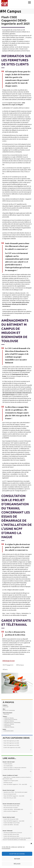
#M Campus (20, 665)
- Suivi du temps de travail (9, 794)
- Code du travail (8, 718)
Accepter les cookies (17, 854)
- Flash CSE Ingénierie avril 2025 (11, 745)
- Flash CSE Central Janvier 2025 (11, 806)
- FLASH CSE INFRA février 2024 (11, 836)
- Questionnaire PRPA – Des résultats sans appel (15, 792)
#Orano (5, 670)
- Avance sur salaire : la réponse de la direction (14, 768)
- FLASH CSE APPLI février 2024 (11, 834)
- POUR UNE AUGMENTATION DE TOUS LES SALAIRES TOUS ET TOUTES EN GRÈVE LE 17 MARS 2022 (17, 839)
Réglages (17, 864)
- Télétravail (7, 726)
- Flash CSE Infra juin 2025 (9, 798)
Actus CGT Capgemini (9, 710)
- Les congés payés (8, 766)
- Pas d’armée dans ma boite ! (10, 808)
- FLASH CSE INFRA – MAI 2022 (11, 825)
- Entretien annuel (7, 783)
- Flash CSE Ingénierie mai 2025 (11, 743)
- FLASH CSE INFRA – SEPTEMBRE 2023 (13, 809)
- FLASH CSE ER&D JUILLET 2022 (11, 823)
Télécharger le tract (8, 661)
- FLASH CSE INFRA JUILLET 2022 (11, 769)
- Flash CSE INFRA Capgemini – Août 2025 (13, 796)
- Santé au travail (8, 724)
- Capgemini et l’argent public (10, 781)
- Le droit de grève (7, 764)
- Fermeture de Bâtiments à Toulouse (12, 833)
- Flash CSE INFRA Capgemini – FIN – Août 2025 (15, 784)
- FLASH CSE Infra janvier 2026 (10, 819)
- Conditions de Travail (10, 720)
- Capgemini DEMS (8, 731)
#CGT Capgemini (8, 665)
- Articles (6, 714)
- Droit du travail (8, 721)
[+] (31, 750)
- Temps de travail (8, 727)
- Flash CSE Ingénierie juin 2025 (11, 741)
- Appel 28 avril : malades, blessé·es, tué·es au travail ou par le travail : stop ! (17, 778)
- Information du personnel (12, 723)
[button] (31, 844)
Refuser (17, 859)
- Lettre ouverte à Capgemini (10, 811)
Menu (30, 2)
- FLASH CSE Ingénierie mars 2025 (11, 748)
